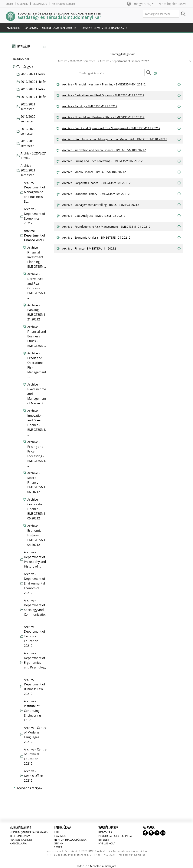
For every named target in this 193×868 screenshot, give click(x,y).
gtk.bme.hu (23, 4)
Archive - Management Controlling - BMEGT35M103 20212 (101, 205)
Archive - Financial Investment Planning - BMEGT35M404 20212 (104, 84)
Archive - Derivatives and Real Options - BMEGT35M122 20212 (103, 95)
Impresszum (53, 851)
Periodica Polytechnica (115, 836)
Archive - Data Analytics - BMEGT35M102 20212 (94, 216)
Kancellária (18, 843)
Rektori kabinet (21, 840)
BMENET (104, 840)
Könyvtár (105, 832)
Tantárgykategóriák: (123, 54)
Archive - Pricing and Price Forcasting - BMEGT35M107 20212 (102, 161)
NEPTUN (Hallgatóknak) (71, 840)
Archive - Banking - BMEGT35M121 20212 (90, 106)
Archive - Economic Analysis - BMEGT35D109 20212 (96, 237)
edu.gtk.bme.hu (40, 4)
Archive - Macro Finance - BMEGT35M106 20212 (94, 172)
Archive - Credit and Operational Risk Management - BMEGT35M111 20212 (111, 128)
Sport (58, 847)
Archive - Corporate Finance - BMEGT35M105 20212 (96, 183)
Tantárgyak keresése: (93, 73)
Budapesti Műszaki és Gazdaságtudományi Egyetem (60, 13)
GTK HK (59, 843)
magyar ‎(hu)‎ (144, 4)
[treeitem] (30, 59)
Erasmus (60, 836)
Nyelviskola (107, 843)
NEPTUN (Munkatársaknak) (29, 832)
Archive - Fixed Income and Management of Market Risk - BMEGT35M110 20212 (115, 139)
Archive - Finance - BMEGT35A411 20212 (89, 248)
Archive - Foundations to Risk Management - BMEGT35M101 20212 (106, 227)
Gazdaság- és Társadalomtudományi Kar (60, 17)
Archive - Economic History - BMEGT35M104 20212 (96, 194)
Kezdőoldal (21, 59)
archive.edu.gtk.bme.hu (63, 4)
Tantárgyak (25, 67)
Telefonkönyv (20, 836)
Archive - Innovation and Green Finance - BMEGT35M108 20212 (104, 150)
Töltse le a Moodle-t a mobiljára (96, 866)
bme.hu (9, 4)
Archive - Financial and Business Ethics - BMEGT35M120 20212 (103, 117)
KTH (56, 832)
